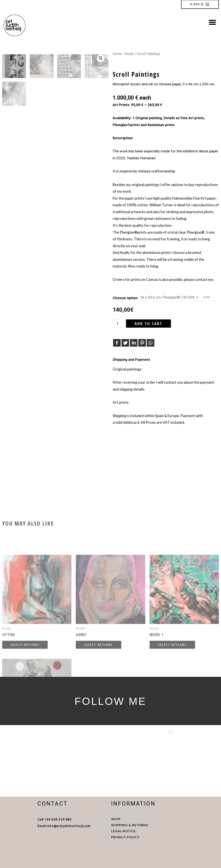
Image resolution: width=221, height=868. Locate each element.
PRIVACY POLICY (125, 837)
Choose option (125, 298)
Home (117, 54)
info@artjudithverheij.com (69, 826)
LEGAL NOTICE (124, 831)
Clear (206, 297)
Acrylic (129, 54)
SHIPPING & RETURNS (130, 825)
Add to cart (148, 324)
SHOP (116, 819)
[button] (212, 22)
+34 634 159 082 (58, 819)
